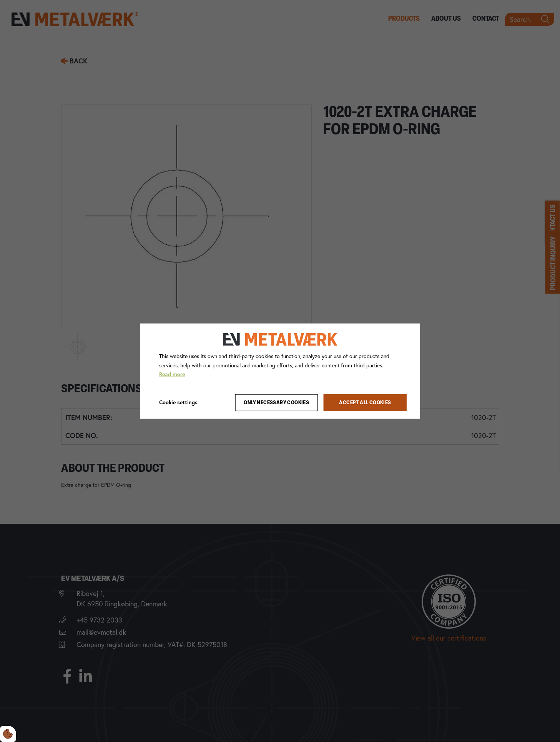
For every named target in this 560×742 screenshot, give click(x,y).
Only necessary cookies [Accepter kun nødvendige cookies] (276, 403)
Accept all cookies (365, 403)
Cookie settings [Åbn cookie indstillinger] (178, 402)
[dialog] (280, 371)
